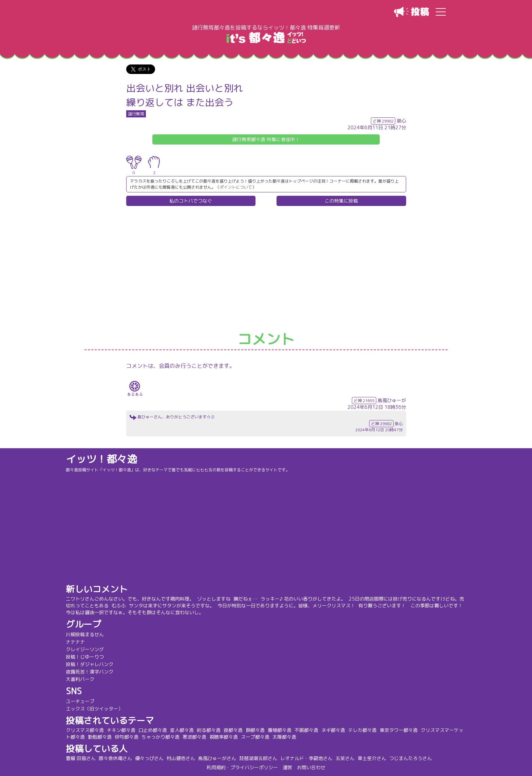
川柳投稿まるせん (85, 634)
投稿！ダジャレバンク (90, 664)
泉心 (401, 121)
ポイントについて (236, 187)
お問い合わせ (311, 767)
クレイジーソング (85, 649)
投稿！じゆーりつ (85, 657)
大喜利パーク (81, 679)
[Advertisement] (266, 269)
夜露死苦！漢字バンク (90, 672)
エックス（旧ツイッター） (95, 709)
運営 (287, 767)
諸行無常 (136, 114)
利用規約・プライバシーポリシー (242, 767)
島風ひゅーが (392, 400)
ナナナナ (76, 642)
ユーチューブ (81, 701)
